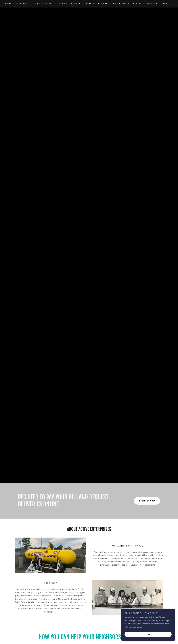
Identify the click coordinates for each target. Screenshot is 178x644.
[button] (167, 4)
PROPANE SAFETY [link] (120, 4)
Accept (148, 634)
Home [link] (8, 4)
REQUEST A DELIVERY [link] (44, 4)
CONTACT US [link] (152, 4)
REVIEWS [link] (138, 4)
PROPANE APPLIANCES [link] (70, 4)
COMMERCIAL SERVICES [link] (96, 4)
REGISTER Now (147, 501)
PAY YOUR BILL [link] (23, 4)
